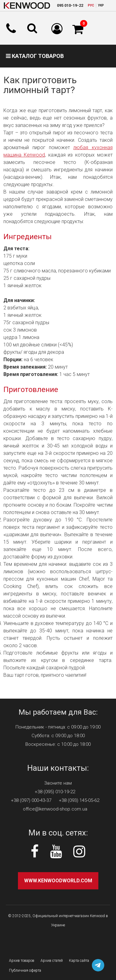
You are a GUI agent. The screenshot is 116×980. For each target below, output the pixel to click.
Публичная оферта (25, 970)
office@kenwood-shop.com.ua (55, 809)
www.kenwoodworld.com (58, 881)
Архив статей (52, 961)
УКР (101, 5)
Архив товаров (22, 961)
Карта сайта (79, 961)
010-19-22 (70, 5)
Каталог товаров (35, 56)
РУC (91, 5)
